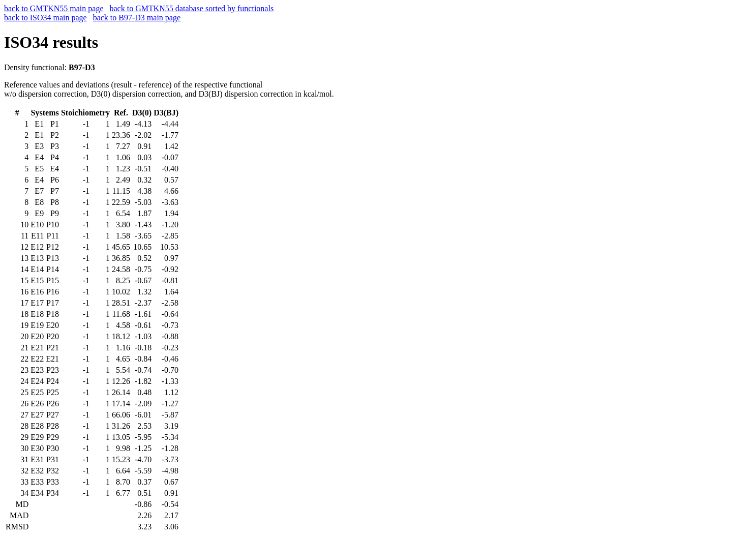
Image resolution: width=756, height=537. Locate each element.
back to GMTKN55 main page (54, 8)
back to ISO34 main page (46, 18)
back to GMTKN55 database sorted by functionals (192, 8)
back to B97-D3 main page (137, 18)
